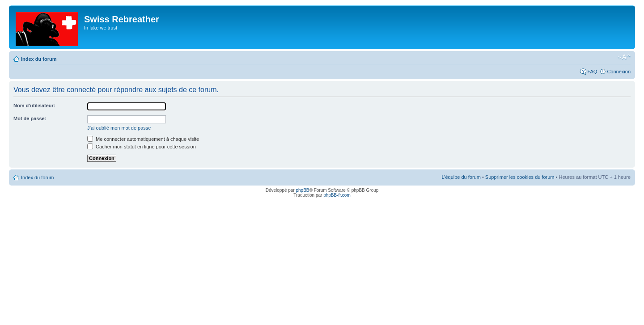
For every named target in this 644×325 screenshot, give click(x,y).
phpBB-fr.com (337, 195)
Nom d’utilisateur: (34, 106)
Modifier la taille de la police (624, 57)
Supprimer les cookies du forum (520, 177)
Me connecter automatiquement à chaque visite (143, 139)
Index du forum (39, 59)
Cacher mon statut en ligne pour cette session (142, 147)
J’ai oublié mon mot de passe (119, 128)
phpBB (302, 190)
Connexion (619, 72)
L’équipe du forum (461, 177)
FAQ (592, 72)
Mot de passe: (30, 118)
